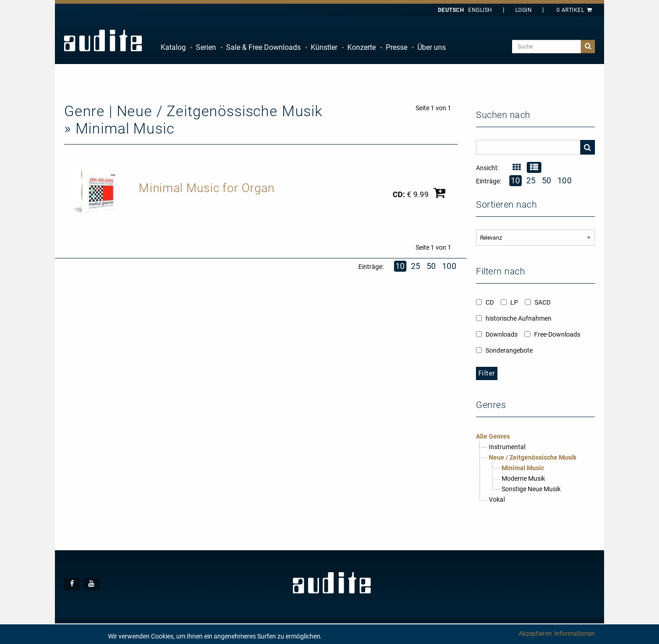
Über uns (432, 47)
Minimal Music (523, 468)
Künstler (324, 47)
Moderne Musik (523, 478)
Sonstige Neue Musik (531, 489)
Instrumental (507, 447)
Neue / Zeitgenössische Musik (532, 457)
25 (416, 266)
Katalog (173, 47)
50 (431, 266)
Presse (397, 47)
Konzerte (362, 47)
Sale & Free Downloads (263, 47)
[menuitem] (173, 48)
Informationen (575, 633)
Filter (487, 373)
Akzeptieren (535, 633)
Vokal (497, 499)
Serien (206, 47)
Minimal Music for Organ (207, 188)
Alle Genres (493, 436)
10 (400, 266)
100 (449, 266)
